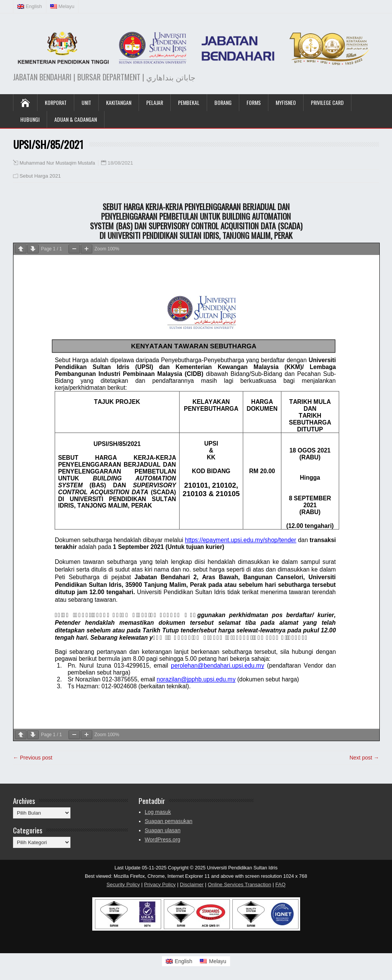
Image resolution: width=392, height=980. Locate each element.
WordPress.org (163, 840)
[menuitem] (30, 7)
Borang (223, 102)
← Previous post (33, 758)
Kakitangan (119, 102)
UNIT (86, 102)
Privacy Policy (160, 884)
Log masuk (158, 812)
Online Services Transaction (240, 884)
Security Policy (123, 884)
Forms (254, 102)
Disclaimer (192, 884)
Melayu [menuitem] (218, 961)
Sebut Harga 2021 (40, 176)
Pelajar (155, 102)
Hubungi (30, 119)
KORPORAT (56, 102)
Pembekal (189, 102)
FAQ (280, 884)
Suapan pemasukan (169, 821)
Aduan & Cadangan (76, 119)
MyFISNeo (286, 102)
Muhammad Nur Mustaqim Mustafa (57, 163)
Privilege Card (327, 102)
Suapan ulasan (163, 830)
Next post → (364, 758)
